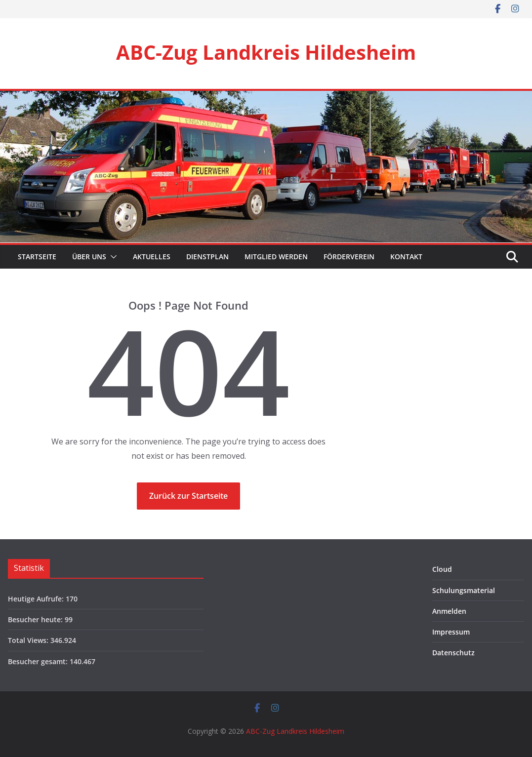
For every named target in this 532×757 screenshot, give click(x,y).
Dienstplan (207, 257)
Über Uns (89, 257)
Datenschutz (453, 653)
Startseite (36, 257)
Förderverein (349, 257)
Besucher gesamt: (39, 661)
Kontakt (406, 257)
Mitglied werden (276, 257)
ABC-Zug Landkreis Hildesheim (266, 52)
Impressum (451, 632)
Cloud (442, 569)
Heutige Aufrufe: (37, 599)
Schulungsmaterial (464, 590)
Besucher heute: (36, 619)
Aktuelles (152, 257)
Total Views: (29, 640)
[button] (112, 257)
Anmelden (449, 611)
